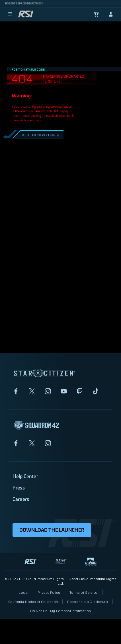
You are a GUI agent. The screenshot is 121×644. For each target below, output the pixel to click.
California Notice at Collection (33, 602)
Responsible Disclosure (88, 602)
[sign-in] (111, 14)
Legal (23, 592)
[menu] (10, 14)
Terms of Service (84, 592)
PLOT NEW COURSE (40, 135)
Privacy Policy (49, 592)
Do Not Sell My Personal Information (61, 611)
